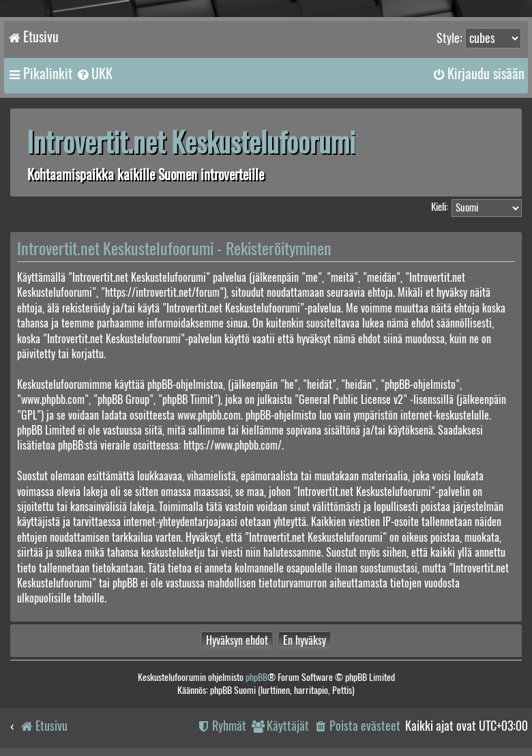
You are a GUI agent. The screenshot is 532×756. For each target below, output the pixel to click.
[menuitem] (94, 74)
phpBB (256, 677)
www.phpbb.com (209, 415)
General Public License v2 (351, 399)
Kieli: (440, 207)
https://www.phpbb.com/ (233, 445)
